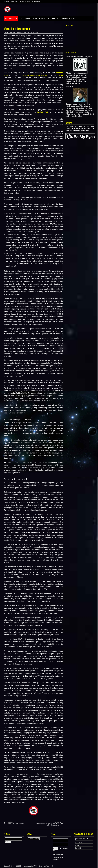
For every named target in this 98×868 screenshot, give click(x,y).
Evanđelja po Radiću (69, 19)
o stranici (79, 842)
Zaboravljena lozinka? (58, 858)
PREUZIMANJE (36, 1)
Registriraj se (58, 854)
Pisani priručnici (39, 19)
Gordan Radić (12, 32)
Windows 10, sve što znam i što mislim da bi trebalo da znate (48, 824)
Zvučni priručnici (53, 19)
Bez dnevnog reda (11, 19)
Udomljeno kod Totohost (44, 866)
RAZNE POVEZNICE (25, 1)
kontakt (78, 848)
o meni (78, 845)
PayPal (40, 112)
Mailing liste (14, 1)
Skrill (47, 112)
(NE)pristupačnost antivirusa (19, 823)
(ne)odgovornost (81, 839)
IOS (21, 19)
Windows (28, 19)
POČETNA (7, 1)
